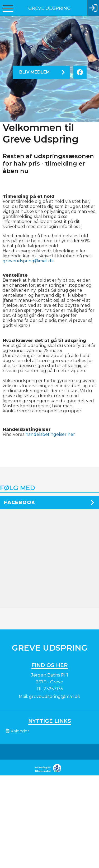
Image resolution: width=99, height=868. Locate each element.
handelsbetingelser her (50, 434)
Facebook (20, 502)
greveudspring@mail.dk (28, 261)
